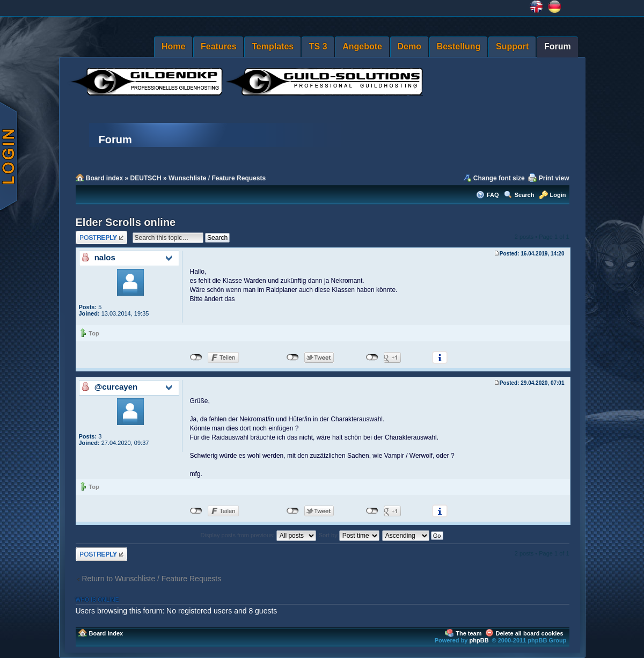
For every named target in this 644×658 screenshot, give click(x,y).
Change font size (499, 178)
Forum (558, 46)
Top (94, 333)
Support (512, 46)
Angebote (362, 46)
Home (173, 46)
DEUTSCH (146, 178)
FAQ (493, 195)
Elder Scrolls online (126, 222)
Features (219, 46)
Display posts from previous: (258, 535)
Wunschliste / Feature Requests (217, 178)
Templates (273, 46)
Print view (554, 178)
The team (469, 633)
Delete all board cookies (530, 633)
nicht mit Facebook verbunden (196, 357)
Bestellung (459, 46)
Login (558, 195)
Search (525, 195)
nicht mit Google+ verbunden (372, 357)
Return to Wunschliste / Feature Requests (152, 579)
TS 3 (318, 46)
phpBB (479, 640)
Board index (104, 178)
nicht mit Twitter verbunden (293, 357)
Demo (409, 46)
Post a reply (101, 237)
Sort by (349, 535)
